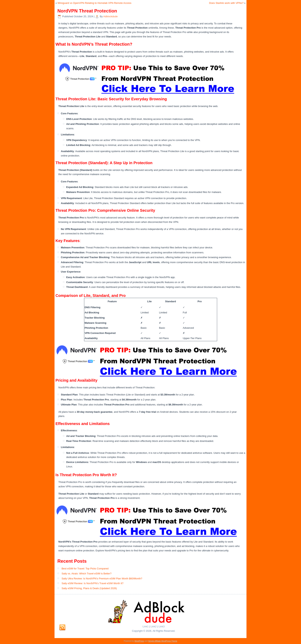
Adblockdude (110, 16)
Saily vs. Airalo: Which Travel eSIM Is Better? (87, 574)
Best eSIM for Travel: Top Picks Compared (85, 569)
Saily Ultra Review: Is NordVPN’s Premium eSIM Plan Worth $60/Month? (102, 579)
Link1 (146, 626)
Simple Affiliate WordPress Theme (163, 641)
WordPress (139, 641)
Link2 (153, 626)
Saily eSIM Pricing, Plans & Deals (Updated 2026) (89, 588)
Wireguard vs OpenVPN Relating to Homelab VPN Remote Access (94, 3)
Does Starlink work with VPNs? (226, 3)
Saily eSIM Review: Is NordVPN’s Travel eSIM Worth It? (93, 583)
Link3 (162, 626)
